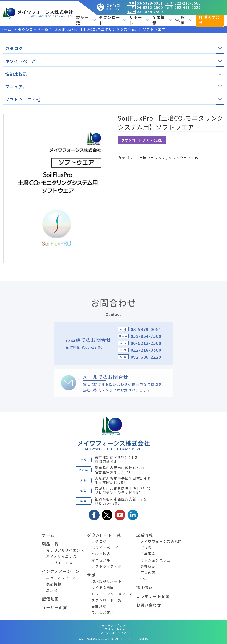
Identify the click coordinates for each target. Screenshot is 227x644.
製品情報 (54, 584)
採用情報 (144, 587)
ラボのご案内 (103, 612)
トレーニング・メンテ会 (112, 594)
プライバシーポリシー (113, 625)
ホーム (48, 535)
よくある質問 (103, 588)
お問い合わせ (149, 605)
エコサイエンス (59, 563)
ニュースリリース (61, 578)
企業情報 (162, 20)
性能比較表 (101, 554)
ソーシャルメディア (113, 633)
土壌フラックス (153, 158)
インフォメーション (61, 571)
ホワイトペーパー (107, 548)
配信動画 (50, 599)
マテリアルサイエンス (65, 550)
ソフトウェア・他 (183, 158)
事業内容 (148, 572)
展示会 (52, 590)
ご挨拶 (146, 548)
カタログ (99, 541)
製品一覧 (86, 20)
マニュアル (101, 560)
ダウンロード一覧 (104, 535)
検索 (184, 20)
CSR (144, 579)
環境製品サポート (107, 581)
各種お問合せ (209, 20)
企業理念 (148, 554)
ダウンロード (113, 20)
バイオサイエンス (61, 556)
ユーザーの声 (55, 607)
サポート (139, 20)
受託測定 (99, 606)
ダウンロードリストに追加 (142, 140)
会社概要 (148, 566)
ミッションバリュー (157, 560)
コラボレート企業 (153, 596)
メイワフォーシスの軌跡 (161, 541)
